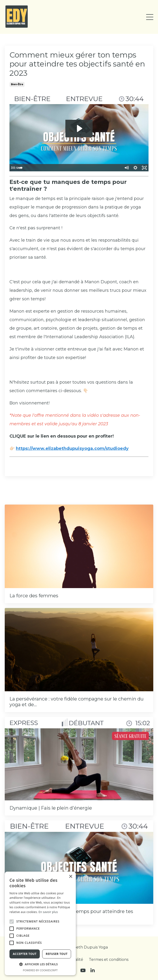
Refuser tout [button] (57, 954)
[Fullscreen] (144, 168)
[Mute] (126, 168)
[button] (12, 922)
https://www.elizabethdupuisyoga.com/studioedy (72, 448)
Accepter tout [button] (25, 954)
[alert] (40, 923)
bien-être (17, 84)
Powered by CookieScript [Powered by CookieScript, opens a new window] (40, 970)
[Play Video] (14, 168)
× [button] (70, 877)
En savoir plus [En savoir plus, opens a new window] (48, 912)
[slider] (75, 168)
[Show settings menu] (135, 168)
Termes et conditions (109, 960)
